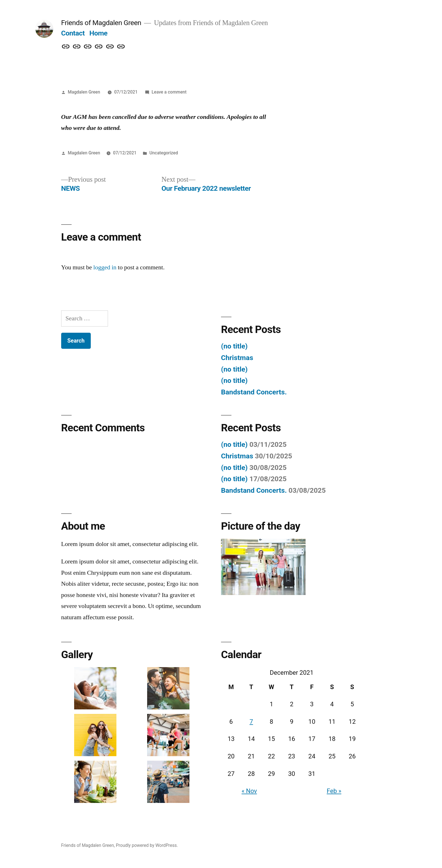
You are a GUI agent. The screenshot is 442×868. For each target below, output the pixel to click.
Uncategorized (164, 153)
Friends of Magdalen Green (101, 23)
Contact (73, 33)
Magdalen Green (84, 92)
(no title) (234, 346)
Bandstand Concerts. (254, 392)
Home (98, 33)
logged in (105, 267)
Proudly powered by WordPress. (147, 845)
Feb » (334, 791)
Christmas (237, 358)
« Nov (249, 791)
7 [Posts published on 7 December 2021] (251, 722)
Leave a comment (169, 92)
